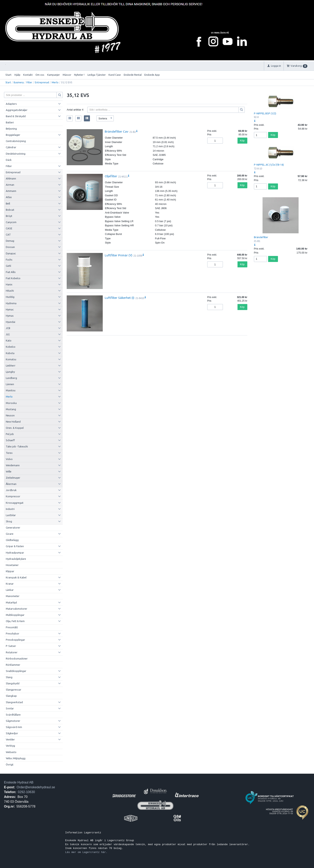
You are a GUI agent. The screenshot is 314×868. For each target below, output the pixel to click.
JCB (8, 328)
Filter (29, 82)
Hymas (10, 316)
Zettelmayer (13, 478)
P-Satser (11, 646)
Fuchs (9, 260)
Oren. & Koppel (15, 428)
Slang (9, 677)
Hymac (10, 309)
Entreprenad (42, 82)
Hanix (9, 284)
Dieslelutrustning (16, 154)
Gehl (8, 266)
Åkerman (11, 484)
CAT (8, 235)
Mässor (67, 75)
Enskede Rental (133, 75)
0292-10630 (26, 792)
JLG (8, 334)
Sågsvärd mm (14, 727)
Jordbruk (11, 490)
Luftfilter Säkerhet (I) (120, 298)
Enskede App (152, 75)
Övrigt (10, 764)
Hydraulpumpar (15, 553)
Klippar (10, 571)
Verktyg (10, 746)
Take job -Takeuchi (17, 446)
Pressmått (12, 627)
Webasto (11, 752)
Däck (9, 160)
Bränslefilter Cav (117, 131)
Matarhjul (11, 602)
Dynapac (11, 253)
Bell (8, 203)
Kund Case (115, 75)
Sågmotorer (13, 721)
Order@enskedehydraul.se (36, 787)
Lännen (10, 384)
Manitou (11, 390)
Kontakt (28, 75)
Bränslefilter (261, 237)
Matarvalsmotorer (17, 609)
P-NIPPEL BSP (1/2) (265, 113)
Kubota (10, 353)
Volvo (9, 459)
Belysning (11, 129)
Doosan (10, 247)
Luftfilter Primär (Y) (119, 255)
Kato (9, 340)
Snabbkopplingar (16, 671)
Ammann (11, 191)
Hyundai (11, 322)
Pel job (10, 434)
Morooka (11, 403)
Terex (9, 453)
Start (8, 75)
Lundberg (11, 378)
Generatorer (13, 528)
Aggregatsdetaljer (17, 110)
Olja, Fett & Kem (15, 621)
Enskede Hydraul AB (19, 782)
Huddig (10, 297)
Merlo (55, 82)
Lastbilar (11, 515)
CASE (9, 228)
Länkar (10, 590)
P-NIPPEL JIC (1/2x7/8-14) (269, 165)
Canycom (11, 222)
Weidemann (13, 465)
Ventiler (10, 739)
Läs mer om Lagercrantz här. (86, 852)
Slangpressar (14, 690)
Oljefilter (111, 176)
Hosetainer (12, 565)
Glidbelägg (12, 540)
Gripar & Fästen (15, 546)
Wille (9, 471)
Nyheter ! (79, 75)
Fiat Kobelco (13, 278)
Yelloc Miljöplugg (16, 758)
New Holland (13, 422)
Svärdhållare (13, 715)
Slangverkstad (14, 702)
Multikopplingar (15, 615)
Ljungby (10, 372)
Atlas (9, 197)
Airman (10, 185)
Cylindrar (11, 147)
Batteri (10, 122)
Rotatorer (12, 652)
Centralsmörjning (16, 141)
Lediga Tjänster (97, 75)
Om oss (40, 75)
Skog (9, 521)
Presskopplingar (15, 640)
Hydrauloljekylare (16, 559)
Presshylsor (13, 633)
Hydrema (11, 303)
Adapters (11, 104)
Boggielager (13, 135)
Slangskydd (13, 683)
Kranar (10, 584)
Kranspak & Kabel (16, 577)
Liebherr (11, 366)
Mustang (11, 409)
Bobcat (10, 210)
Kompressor (13, 496)
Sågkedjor (12, 733)
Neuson (10, 415)
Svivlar (10, 708)
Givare (10, 534)
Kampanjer (54, 75)
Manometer (13, 596)
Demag (10, 241)
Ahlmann (11, 178)
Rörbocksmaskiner (17, 659)
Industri (10, 509)
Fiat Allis (11, 272)
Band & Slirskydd (16, 116)
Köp (242, 140)
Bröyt (9, 216)
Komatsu (11, 359)
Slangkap (11, 696)
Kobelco (11, 347)
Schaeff (10, 440)
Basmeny (19, 82)
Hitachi (10, 291)
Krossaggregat (15, 503)
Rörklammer (13, 665)
